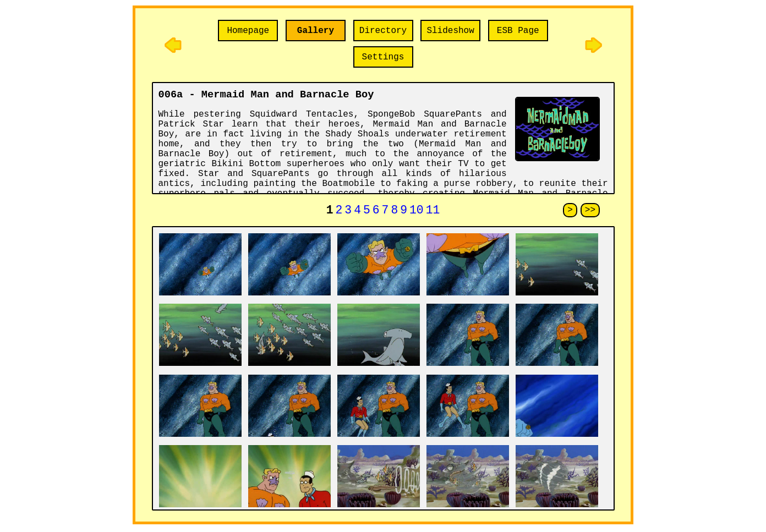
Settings (383, 57)
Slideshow (450, 31)
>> (590, 211)
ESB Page (518, 31)
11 (433, 212)
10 (417, 212)
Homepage (248, 31)
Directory (383, 31)
